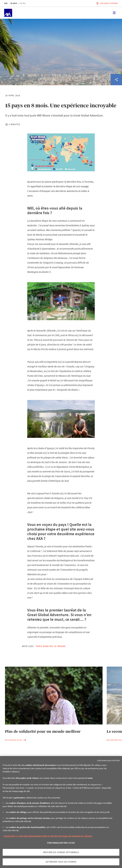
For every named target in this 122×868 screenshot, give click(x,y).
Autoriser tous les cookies (61, 862)
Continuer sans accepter (108, 760)
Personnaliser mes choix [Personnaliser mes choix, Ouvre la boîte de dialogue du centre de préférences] (61, 843)
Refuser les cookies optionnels (61, 852)
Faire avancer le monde (51, 646)
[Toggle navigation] (114, 13)
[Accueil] (8, 13)
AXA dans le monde (109, 3)
